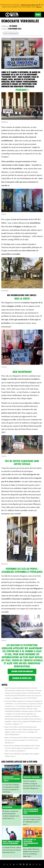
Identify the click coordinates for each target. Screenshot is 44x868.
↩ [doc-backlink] (37, 698)
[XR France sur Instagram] (27, 864)
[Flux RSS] (40, 864)
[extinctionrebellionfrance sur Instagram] (17, 864)
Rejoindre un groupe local (22, 678)
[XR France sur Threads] (37, 864)
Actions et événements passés (11, 33)
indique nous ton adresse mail (30, 5)
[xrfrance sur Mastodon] (4, 864)
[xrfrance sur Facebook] (11, 864)
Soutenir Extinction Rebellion (22, 671)
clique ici (39, 7)
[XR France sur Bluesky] (30, 864)
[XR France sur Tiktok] (33, 864)
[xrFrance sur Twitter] (14, 864)
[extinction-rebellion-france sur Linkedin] (24, 864)
